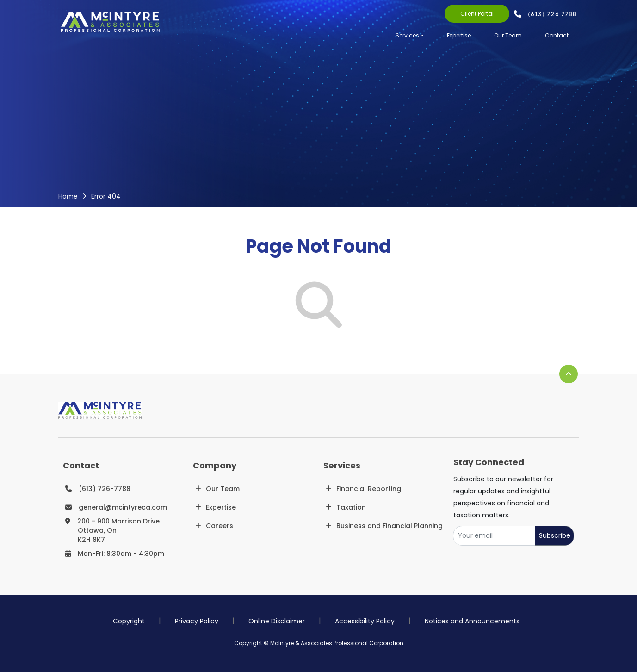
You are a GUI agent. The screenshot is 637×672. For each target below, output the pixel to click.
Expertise (459, 35)
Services (407, 35)
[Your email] (494, 536)
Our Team (508, 35)
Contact (557, 35)
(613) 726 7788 (553, 14)
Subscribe (555, 535)
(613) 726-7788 (105, 489)
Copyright (129, 621)
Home (68, 196)
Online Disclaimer (277, 621)
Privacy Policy (197, 621)
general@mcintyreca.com (123, 507)
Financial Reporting (369, 489)
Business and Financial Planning (390, 526)
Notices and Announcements (472, 621)
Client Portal (477, 14)
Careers (220, 526)
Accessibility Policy (365, 621)
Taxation (351, 507)
